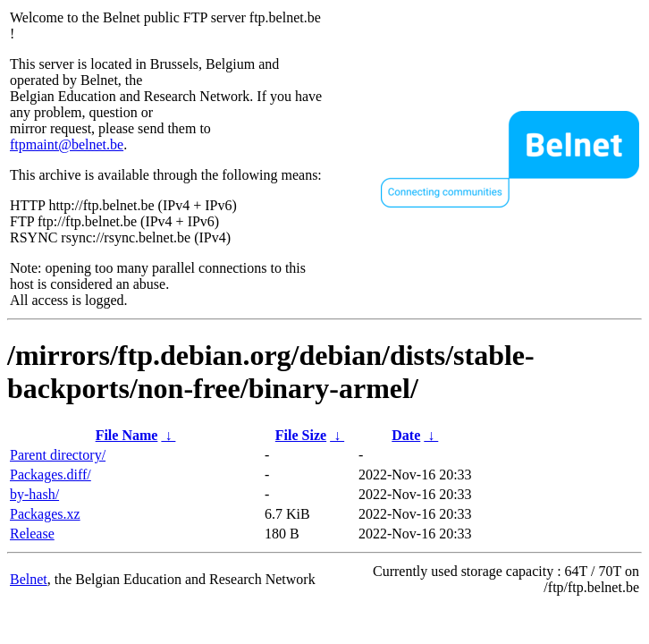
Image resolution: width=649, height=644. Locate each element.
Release (32, 534)
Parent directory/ (58, 455)
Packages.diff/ (51, 475)
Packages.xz (45, 514)
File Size (301, 435)
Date (406, 435)
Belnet (29, 579)
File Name (127, 435)
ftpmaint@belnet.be (67, 144)
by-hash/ (34, 494)
